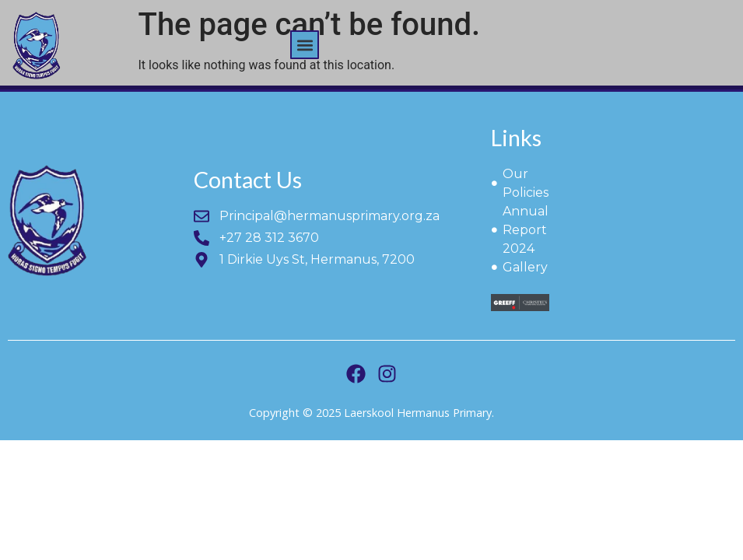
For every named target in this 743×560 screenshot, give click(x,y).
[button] (305, 45)
